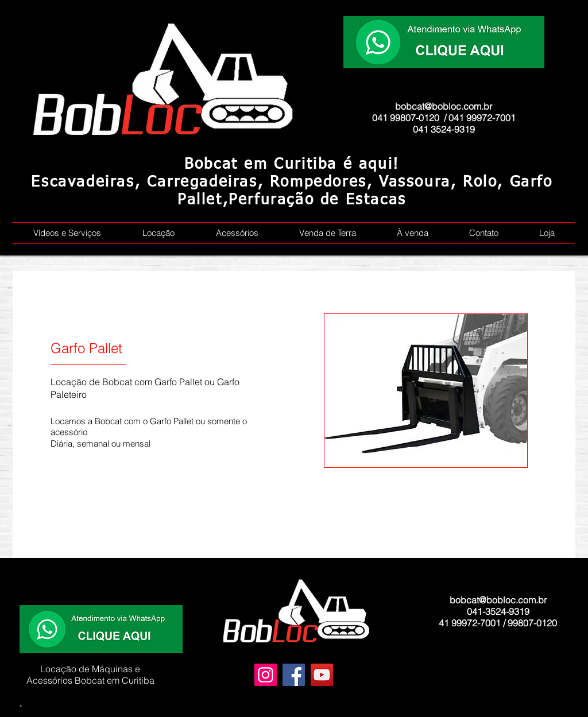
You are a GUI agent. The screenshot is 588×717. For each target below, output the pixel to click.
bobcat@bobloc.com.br (444, 106)
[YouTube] (322, 675)
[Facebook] (294, 675)
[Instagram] (266, 675)
